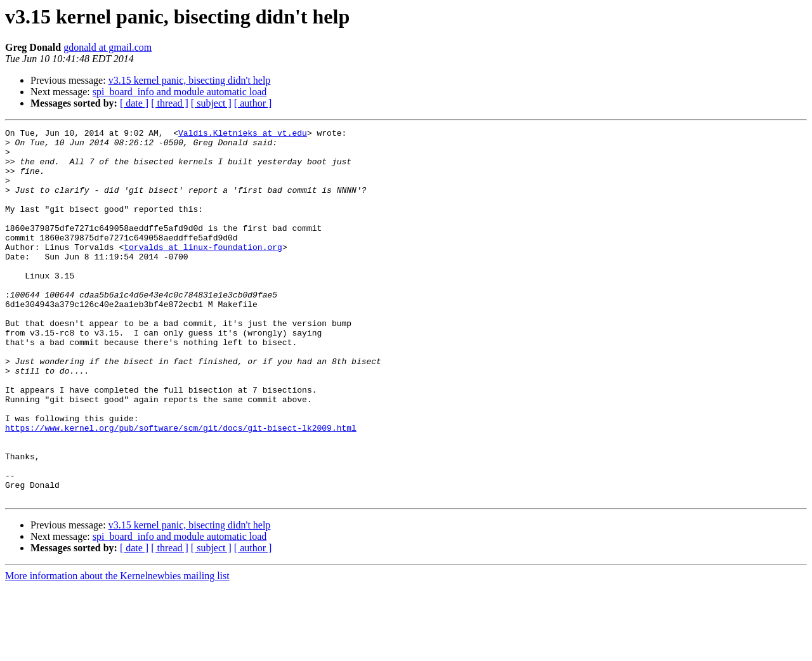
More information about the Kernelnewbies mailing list (117, 650)
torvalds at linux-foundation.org (203, 272)
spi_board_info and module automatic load (180, 92)
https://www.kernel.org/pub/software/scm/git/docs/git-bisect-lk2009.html (181, 488)
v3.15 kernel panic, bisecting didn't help (190, 80)
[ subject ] (211, 103)
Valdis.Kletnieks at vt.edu (243, 134)
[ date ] (134, 103)
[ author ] (253, 103)
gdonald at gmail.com (108, 47)
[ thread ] (170, 103)
